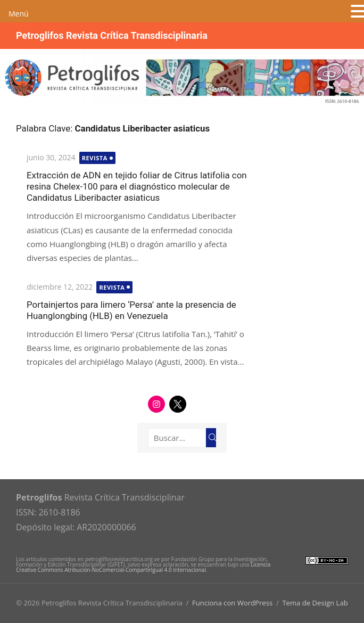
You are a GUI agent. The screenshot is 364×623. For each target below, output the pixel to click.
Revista (95, 158)
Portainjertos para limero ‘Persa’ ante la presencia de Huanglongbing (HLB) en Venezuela (131, 310)
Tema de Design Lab (315, 603)
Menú (19, 14)
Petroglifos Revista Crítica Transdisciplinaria (112, 35)
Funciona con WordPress (232, 603)
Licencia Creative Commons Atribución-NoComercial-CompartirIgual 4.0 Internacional (143, 567)
